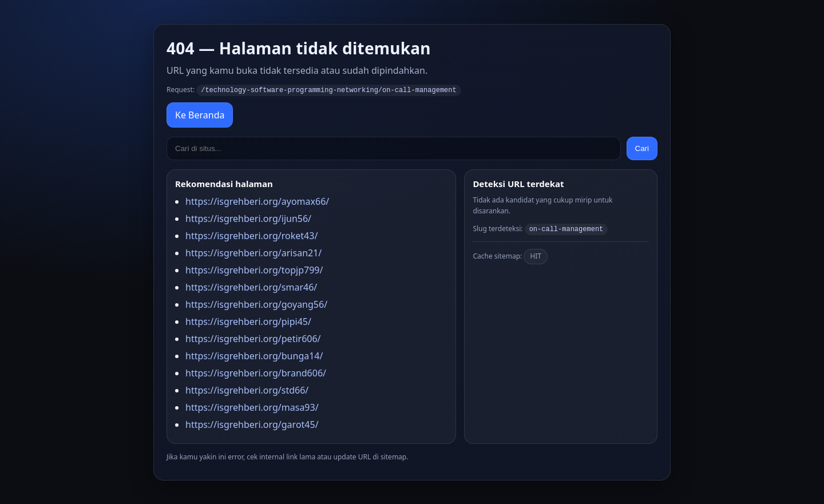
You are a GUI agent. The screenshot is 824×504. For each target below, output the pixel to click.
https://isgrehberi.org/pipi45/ (248, 321)
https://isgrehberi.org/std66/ (247, 390)
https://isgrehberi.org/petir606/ (253, 338)
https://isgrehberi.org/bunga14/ (254, 355)
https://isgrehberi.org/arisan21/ (253, 252)
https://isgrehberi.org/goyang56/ (256, 304)
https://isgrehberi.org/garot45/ (252, 424)
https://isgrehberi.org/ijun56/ (248, 218)
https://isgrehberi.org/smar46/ (251, 287)
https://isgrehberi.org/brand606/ (256, 372)
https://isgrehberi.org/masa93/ (252, 407)
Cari (642, 148)
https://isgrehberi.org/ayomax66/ (257, 201)
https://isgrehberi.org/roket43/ (251, 235)
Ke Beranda (200, 114)
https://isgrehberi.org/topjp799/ (254, 269)
